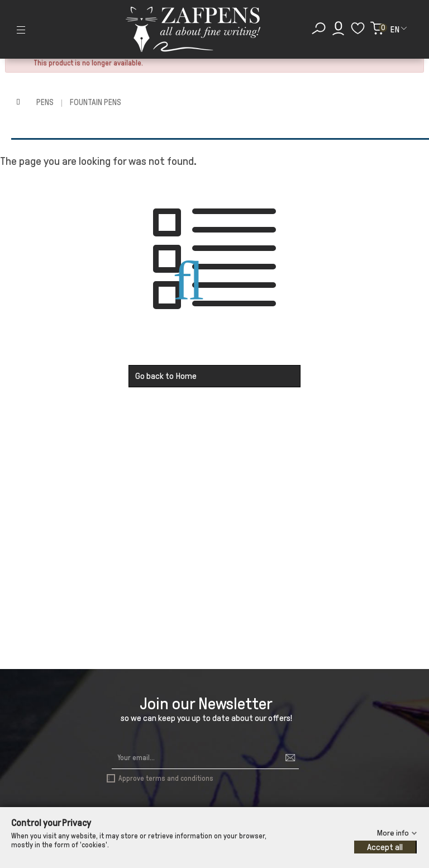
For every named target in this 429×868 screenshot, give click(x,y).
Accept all (385, 847)
